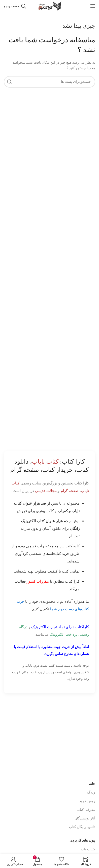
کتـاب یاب (88, 849)
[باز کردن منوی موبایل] (93, 6)
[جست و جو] (15, 6)
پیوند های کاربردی (82, 840)
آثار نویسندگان (85, 818)
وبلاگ (91, 792)
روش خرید (87, 801)
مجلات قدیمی (46, 491)
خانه (92, 784)
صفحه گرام (70, 491)
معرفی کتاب (86, 810)
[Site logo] (50, 6)
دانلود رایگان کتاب (82, 827)
